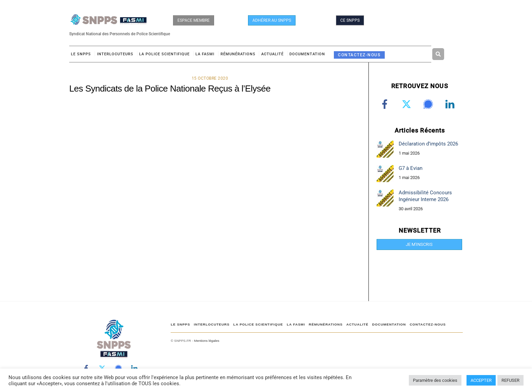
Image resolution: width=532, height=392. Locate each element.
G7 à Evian (411, 168)
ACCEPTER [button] (481, 380)
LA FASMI (205, 54)
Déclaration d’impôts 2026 (428, 144)
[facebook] (386, 104)
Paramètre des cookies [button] (435, 380)
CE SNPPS (350, 20)
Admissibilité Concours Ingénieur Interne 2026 (425, 196)
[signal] (429, 104)
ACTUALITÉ (272, 54)
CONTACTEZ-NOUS (359, 55)
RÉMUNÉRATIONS (238, 54)
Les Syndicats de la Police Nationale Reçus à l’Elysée (170, 89)
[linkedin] (451, 104)
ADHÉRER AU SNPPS (272, 20)
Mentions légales (207, 341)
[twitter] (408, 104)
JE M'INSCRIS (419, 244)
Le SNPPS (81, 54)
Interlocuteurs (115, 54)
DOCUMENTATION (307, 54)
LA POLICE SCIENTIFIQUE (164, 54)
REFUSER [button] (510, 380)
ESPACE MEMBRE (194, 20)
